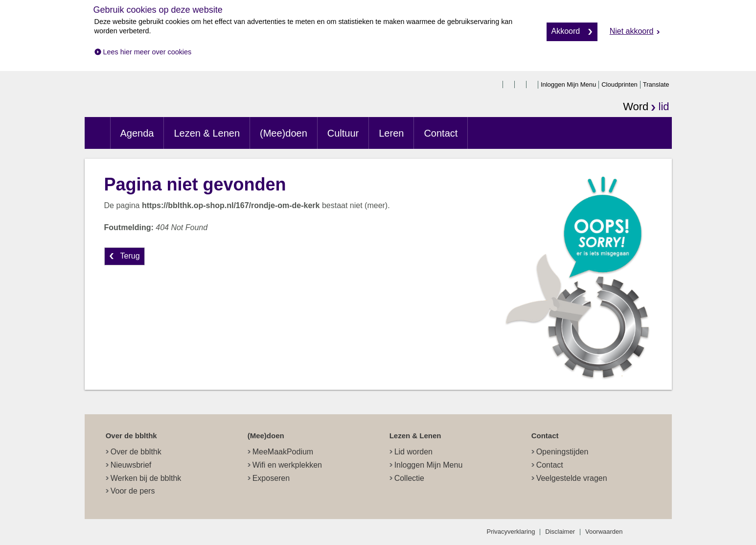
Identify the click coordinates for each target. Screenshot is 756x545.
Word (646, 108)
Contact (441, 133)
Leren (391, 133)
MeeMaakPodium (283, 452)
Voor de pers (133, 491)
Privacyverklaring (511, 532)
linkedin (533, 85)
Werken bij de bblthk (146, 478)
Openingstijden (562, 452)
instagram (521, 85)
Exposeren (271, 478)
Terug (130, 256)
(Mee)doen (284, 133)
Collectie (409, 478)
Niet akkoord (632, 31)
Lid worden (413, 452)
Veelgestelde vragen (572, 478)
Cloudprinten (619, 84)
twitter (509, 85)
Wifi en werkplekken (287, 465)
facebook (498, 85)
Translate (656, 84)
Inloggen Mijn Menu (568, 84)
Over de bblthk (136, 452)
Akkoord (566, 31)
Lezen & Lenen (207, 133)
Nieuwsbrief (131, 465)
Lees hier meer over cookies (148, 52)
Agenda (137, 133)
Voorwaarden (604, 532)
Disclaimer (560, 532)
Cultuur (343, 133)
